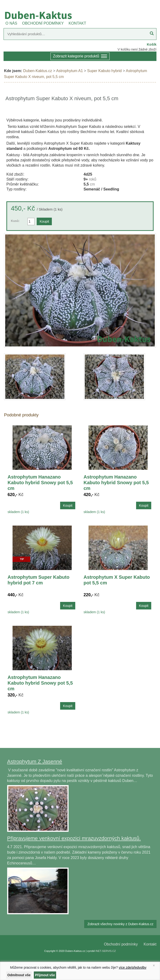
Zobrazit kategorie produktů (80, 57)
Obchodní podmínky (121, 944)
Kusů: (15, 221)
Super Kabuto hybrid (104, 71)
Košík (152, 44)
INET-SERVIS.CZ (106, 951)
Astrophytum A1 (69, 71)
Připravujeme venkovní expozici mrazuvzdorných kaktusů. (74, 838)
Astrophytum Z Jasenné (35, 762)
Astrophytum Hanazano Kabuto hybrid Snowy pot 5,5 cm (40, 483)
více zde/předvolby (133, 967)
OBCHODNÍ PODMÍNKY (43, 23)
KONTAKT (77, 23)
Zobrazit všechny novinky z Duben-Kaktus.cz (120, 924)
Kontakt (150, 944)
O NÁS (11, 23)
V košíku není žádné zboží (137, 49)
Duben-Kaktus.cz (38, 71)
